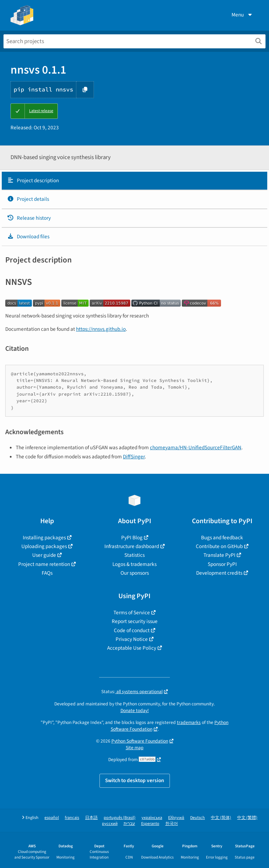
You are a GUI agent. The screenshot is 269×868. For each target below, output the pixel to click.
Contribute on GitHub (219, 546)
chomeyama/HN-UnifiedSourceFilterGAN (196, 447)
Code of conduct (132, 630)
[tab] (134, 181)
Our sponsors (135, 573)
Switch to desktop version (135, 780)
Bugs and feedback (222, 538)
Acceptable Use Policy (132, 648)
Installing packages (44, 538)
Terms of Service (132, 613)
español (52, 818)
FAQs (47, 573)
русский (110, 824)
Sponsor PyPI (222, 564)
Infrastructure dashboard (132, 546)
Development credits (219, 573)
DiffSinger (134, 457)
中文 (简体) (221, 818)
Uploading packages (44, 546)
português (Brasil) (120, 818)
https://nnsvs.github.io (101, 329)
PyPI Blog (132, 538)
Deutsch (198, 818)
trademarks (189, 722)
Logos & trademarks (134, 564)
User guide (44, 555)
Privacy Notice (132, 639)
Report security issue (135, 621)
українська (152, 818)
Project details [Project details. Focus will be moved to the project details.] (28, 199)
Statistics (134, 555)
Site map (135, 748)
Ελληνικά (176, 818)
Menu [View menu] (242, 15)
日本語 (91, 818)
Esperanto (150, 824)
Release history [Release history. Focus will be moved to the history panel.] (29, 218)
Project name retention (44, 564)
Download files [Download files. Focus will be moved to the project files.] (28, 237)
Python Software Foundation (140, 741)
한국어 (172, 824)
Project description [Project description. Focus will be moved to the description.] (33, 180)
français (72, 818)
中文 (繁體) (247, 818)
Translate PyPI (219, 555)
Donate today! (135, 710)
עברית (129, 824)
